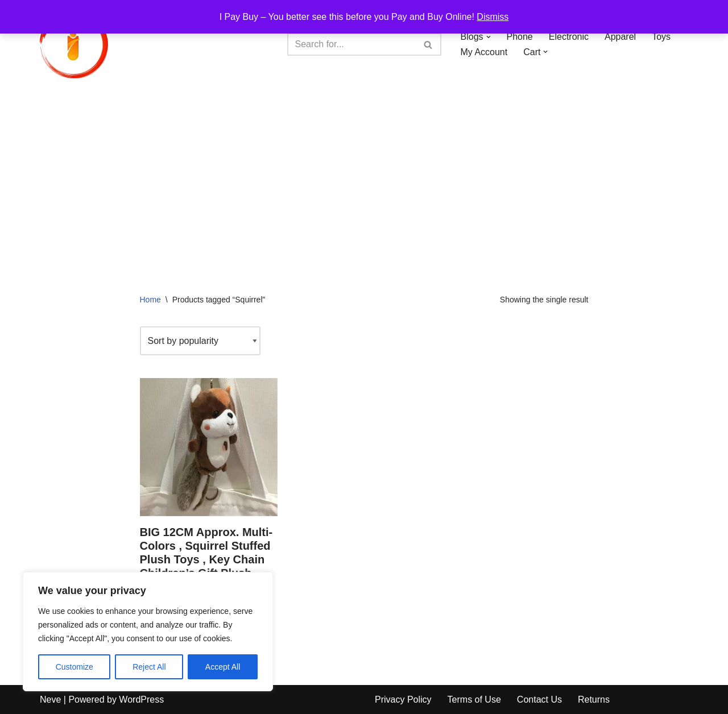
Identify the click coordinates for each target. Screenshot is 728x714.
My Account (484, 52)
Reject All (149, 667)
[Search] (351, 44)
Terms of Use (474, 700)
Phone (520, 37)
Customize (75, 667)
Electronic (569, 37)
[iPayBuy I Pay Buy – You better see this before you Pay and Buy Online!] (74, 44)
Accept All (223, 667)
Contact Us (539, 700)
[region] (148, 632)
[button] (489, 37)
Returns (594, 700)
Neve (50, 700)
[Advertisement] (364, 174)
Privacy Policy (403, 700)
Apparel (620, 37)
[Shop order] (200, 341)
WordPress (141, 700)
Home (150, 300)
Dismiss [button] (493, 17)
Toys (661, 37)
